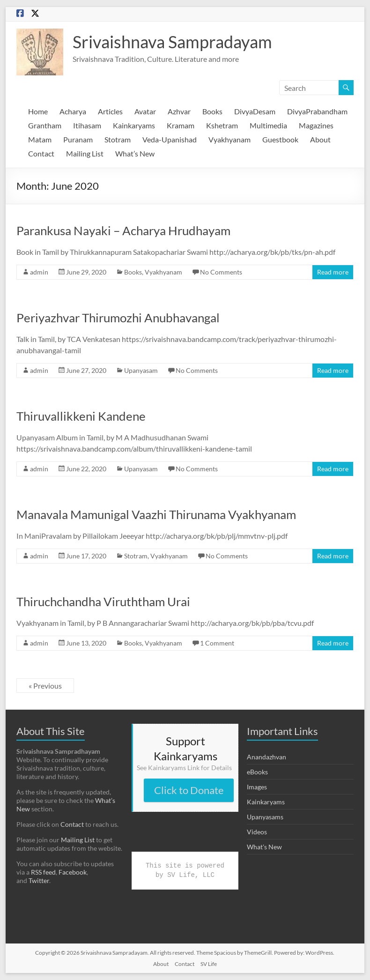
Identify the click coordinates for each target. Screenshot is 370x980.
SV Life (209, 964)
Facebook (73, 872)
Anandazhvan (266, 757)
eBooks (257, 772)
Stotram (118, 139)
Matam (40, 139)
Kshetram (222, 125)
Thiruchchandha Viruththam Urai (103, 601)
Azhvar (179, 111)
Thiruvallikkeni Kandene (81, 416)
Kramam (181, 125)
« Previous (45, 686)
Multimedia (268, 125)
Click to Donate (189, 790)
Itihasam (87, 125)
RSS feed (43, 872)
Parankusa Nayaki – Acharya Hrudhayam (123, 230)
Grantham (45, 125)
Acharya (73, 111)
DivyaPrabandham (317, 111)
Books (212, 111)
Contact (41, 153)
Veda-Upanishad (170, 139)
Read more (333, 272)
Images (257, 787)
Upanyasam (141, 370)
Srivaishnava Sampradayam (172, 42)
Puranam (78, 139)
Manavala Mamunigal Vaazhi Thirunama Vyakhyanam (156, 514)
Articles (110, 111)
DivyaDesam (255, 111)
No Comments (221, 272)
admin (39, 272)
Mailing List (85, 153)
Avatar (145, 111)
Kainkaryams (134, 125)
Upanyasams (265, 817)
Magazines (316, 125)
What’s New (135, 153)
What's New (264, 847)
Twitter (39, 880)
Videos (257, 832)
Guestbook (280, 139)
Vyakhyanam (229, 139)
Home (38, 111)
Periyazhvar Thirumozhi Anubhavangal (118, 318)
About (320, 139)
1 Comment (217, 643)
